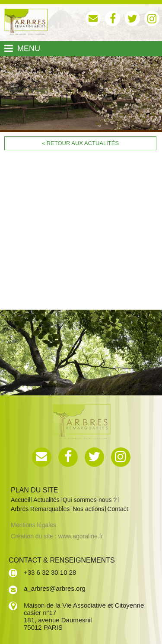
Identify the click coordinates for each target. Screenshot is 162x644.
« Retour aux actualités (80, 143)
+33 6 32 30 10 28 (50, 572)
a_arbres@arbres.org (55, 588)
